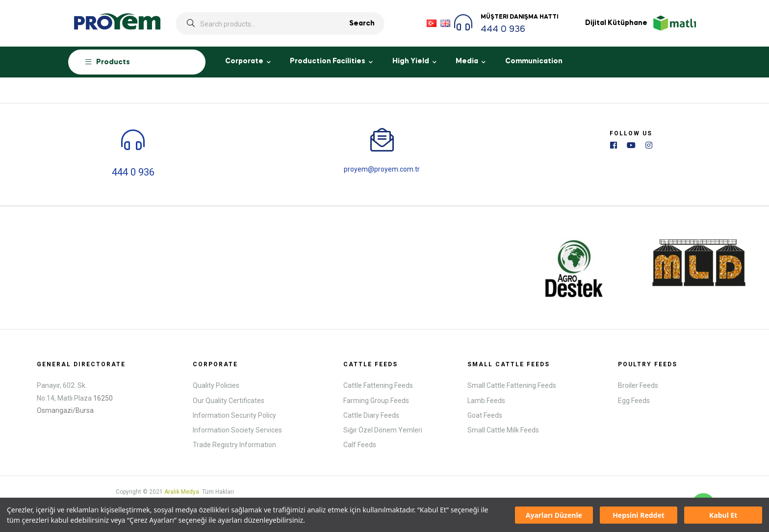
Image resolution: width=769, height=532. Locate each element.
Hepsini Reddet (639, 515)
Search (362, 24)
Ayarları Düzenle (554, 515)
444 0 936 (503, 29)
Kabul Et (723, 515)
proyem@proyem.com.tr (382, 169)
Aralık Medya (182, 491)
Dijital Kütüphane (616, 23)
